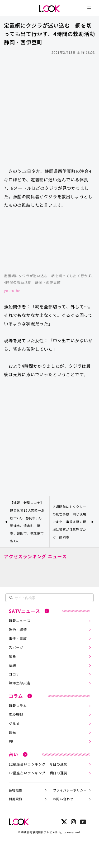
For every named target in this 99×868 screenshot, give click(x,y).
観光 (12, 732)
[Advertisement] (49, 109)
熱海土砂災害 (20, 683)
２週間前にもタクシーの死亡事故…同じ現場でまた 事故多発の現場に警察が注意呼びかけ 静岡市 (69, 522)
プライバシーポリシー (70, 790)
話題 (12, 665)
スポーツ (16, 647)
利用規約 (15, 799)
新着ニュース (20, 621)
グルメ (14, 724)
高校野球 (16, 715)
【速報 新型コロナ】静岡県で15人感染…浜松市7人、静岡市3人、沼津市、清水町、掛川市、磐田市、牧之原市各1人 (27, 522)
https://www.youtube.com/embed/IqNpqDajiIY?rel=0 (49, 243)
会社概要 (15, 790)
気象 (12, 656)
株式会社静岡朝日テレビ (37, 832)
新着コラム (18, 706)
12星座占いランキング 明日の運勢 (38, 773)
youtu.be (12, 291)
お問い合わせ (63, 799)
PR (11, 741)
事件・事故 (18, 638)
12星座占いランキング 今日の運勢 (38, 764)
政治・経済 (18, 630)
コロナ (14, 674)
